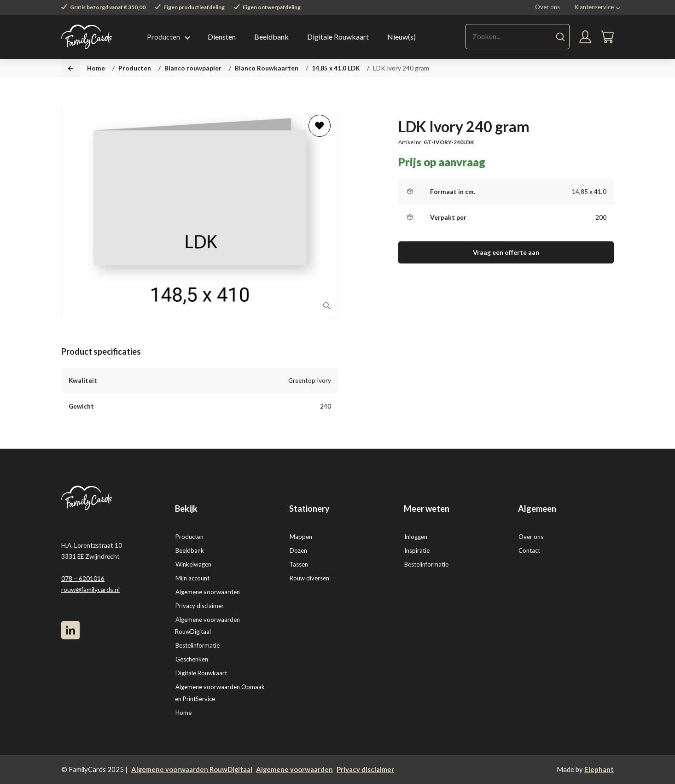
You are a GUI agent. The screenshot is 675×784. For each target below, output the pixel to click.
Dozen (298, 550)
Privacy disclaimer (200, 606)
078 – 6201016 (83, 578)
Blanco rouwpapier (193, 68)
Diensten (222, 37)
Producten (163, 37)
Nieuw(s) (402, 37)
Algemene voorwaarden (208, 592)
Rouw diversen (309, 578)
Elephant (599, 769)
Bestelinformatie (198, 645)
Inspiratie (417, 550)
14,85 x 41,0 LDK (336, 68)
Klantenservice (594, 7)
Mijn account (192, 578)
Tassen (299, 564)
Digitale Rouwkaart (338, 37)
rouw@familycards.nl (90, 589)
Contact (529, 550)
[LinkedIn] (70, 630)
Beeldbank (271, 37)
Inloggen (416, 537)
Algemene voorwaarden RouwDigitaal (192, 769)
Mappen (301, 537)
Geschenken (192, 659)
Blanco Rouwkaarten (267, 68)
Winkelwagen (193, 564)
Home (96, 68)
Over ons (547, 7)
